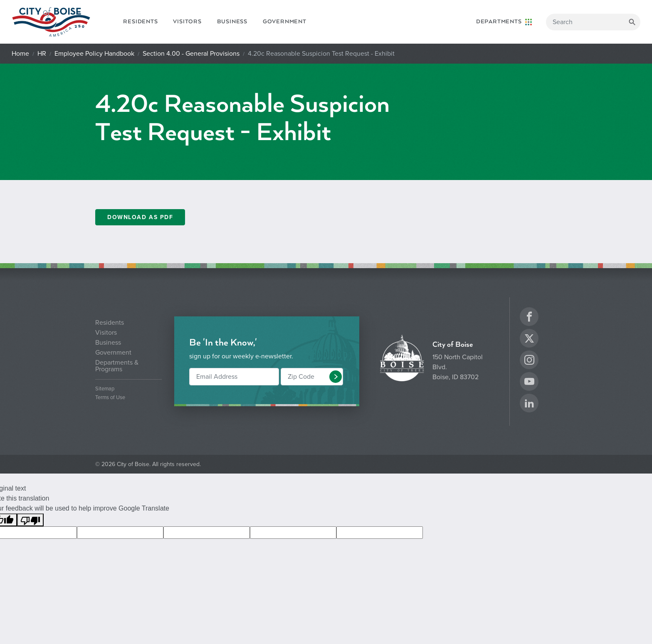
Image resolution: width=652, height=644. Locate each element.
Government (285, 22)
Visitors (187, 22)
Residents (140, 22)
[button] (336, 377)
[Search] (593, 22)
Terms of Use (110, 398)
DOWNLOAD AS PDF (140, 217)
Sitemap (105, 389)
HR (42, 54)
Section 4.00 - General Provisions (191, 54)
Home (20, 54)
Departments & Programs (117, 366)
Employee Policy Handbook (94, 54)
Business (232, 22)
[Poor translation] (30, 520)
